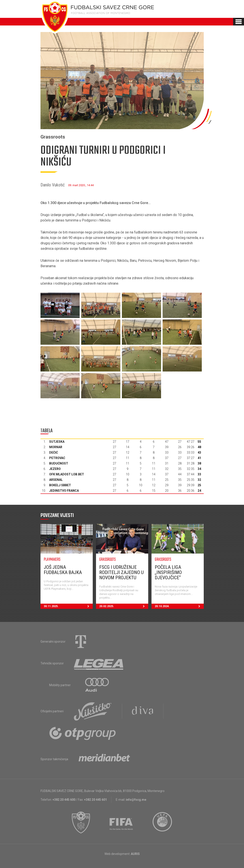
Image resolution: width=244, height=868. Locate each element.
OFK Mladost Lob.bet (67, 474)
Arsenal (56, 480)
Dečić (54, 453)
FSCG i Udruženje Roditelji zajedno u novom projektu (121, 572)
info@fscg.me (136, 800)
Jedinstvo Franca (64, 491)
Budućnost (59, 463)
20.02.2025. (124, 606)
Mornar (56, 447)
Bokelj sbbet (60, 485)
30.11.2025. (68, 606)
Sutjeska (57, 442)
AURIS (135, 854)
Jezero (55, 469)
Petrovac (57, 458)
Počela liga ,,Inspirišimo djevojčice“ (168, 572)
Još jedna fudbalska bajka (63, 570)
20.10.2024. (179, 606)
